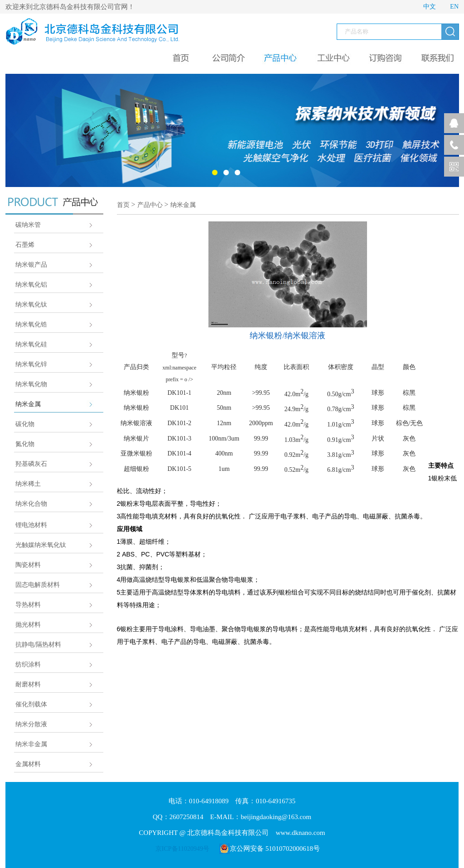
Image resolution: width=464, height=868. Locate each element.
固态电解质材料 (38, 585)
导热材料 (28, 605)
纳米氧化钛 (31, 305)
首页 (123, 205)
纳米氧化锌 (31, 364)
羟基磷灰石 (31, 464)
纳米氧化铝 (31, 285)
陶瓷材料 (28, 565)
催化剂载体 (31, 704)
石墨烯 (25, 245)
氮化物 (25, 444)
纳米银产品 (31, 265)
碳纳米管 (28, 225)
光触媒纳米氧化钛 (41, 545)
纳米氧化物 (31, 384)
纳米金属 (28, 404)
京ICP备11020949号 (182, 849)
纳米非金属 (31, 744)
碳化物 (25, 424)
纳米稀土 (28, 484)
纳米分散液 (31, 724)
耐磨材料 (28, 684)
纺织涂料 (28, 664)
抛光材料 (28, 625)
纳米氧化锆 (31, 324)
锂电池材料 (31, 525)
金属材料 (28, 764)
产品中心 (150, 205)
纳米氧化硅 (31, 344)
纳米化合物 (31, 504)
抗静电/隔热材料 (39, 645)
